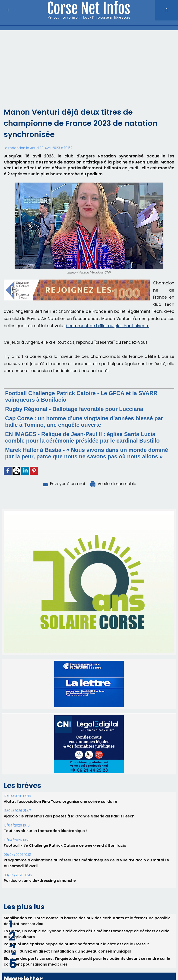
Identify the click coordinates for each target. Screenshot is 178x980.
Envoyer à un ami (63, 484)
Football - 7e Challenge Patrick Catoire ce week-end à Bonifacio (65, 845)
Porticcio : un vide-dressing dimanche (40, 881)
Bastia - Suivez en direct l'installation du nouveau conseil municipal (67, 951)
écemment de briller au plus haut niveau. (107, 326)
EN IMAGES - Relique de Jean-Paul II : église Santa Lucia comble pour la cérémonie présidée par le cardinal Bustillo (82, 437)
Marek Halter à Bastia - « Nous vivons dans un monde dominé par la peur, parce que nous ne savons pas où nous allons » (87, 453)
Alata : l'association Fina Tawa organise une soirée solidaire (60, 802)
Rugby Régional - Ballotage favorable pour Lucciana (74, 409)
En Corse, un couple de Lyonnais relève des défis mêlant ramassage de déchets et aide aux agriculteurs (87, 934)
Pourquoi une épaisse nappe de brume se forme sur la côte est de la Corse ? (76, 944)
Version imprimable (113, 484)
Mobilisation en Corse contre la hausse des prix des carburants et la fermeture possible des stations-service (87, 921)
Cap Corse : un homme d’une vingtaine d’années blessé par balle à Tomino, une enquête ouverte (84, 422)
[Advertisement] (89, 72)
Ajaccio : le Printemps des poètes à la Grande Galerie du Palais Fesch (69, 816)
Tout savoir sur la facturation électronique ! (45, 831)
